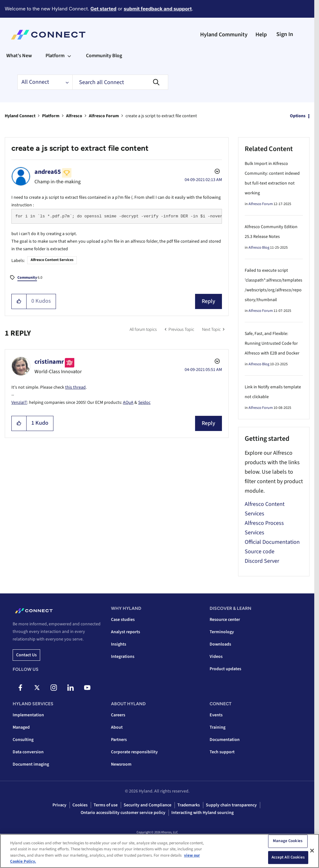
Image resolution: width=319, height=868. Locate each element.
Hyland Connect (20, 116)
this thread (75, 387)
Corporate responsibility (134, 752)
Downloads (220, 644)
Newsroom (121, 764)
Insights (119, 644)
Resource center (225, 620)
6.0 (30, 278)
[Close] (312, 852)
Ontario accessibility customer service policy (123, 813)
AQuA (128, 403)
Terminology (222, 632)
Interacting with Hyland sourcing (202, 813)
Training (218, 727)
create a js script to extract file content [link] (161, 116)
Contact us (26, 655)
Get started (103, 9)
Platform (51, 116)
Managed (21, 727)
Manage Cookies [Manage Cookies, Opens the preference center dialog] (288, 842)
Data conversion (28, 752)
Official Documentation (272, 542)
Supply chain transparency (231, 805)
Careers (118, 715)
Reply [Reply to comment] (209, 423)
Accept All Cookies (288, 859)
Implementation (28, 715)
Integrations (123, 657)
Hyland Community (224, 35)
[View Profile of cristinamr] (49, 362)
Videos (216, 657)
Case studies (123, 620)
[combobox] (120, 82)
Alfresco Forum (104, 116)
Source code (260, 552)
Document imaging (31, 764)
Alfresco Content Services (52, 260)
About (117, 727)
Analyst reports (126, 632)
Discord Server (262, 561)
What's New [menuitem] (19, 56)
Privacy (59, 805)
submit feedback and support (158, 9)
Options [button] (298, 116)
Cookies (80, 805)
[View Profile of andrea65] (48, 172)
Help (261, 35)
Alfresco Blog (259, 248)
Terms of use (106, 805)
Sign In (285, 34)
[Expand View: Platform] (69, 56)
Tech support (222, 752)
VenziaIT (19, 403)
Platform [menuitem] (55, 56)
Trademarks (189, 805)
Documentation (225, 740)
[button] (19, 301)
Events (216, 715)
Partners (119, 740)
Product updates (225, 669)
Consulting (23, 740)
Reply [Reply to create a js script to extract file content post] (209, 301)
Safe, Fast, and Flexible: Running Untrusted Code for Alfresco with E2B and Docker (272, 343)
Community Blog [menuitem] (104, 56)
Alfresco (74, 116)
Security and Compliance (147, 805)
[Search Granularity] (45, 82)
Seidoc (144, 403)
